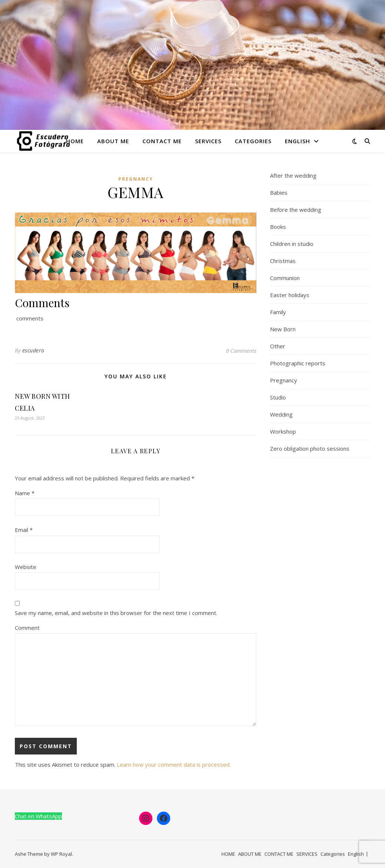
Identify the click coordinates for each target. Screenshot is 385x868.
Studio (278, 397)
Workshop (283, 431)
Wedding (281, 414)
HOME (75, 141)
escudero (33, 350)
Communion (285, 278)
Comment (27, 628)
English (297, 141)
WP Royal (61, 854)
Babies (279, 193)
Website (26, 567)
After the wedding (293, 175)
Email (24, 530)
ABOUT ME (113, 141)
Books (278, 227)
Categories (253, 141)
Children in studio (292, 244)
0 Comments (241, 351)
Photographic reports (298, 363)
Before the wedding (296, 210)
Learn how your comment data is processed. (174, 765)
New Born (283, 329)
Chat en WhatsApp (38, 816)
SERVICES (208, 141)
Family (278, 312)
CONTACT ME (162, 141)
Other (278, 346)
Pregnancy (136, 179)
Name (25, 493)
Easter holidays (290, 295)
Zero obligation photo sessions (310, 448)
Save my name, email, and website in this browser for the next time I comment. (116, 613)
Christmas (283, 261)
